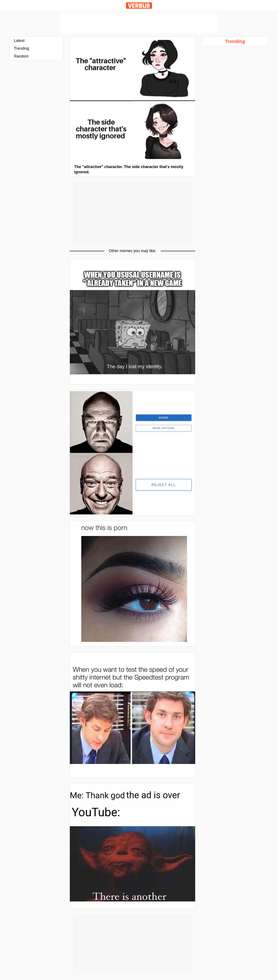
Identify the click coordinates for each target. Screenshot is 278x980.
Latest (19, 41)
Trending (21, 48)
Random (21, 56)
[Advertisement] (139, 24)
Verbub (139, 6)
